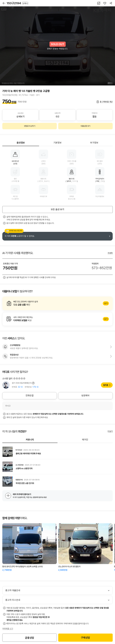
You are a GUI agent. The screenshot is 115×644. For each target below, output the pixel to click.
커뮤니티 (30, 440)
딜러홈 (106, 385)
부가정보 (94, 143)
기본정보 (57, 143)
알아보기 (57, 303)
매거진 (85, 440)
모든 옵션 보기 (57, 209)
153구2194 (18, 3)
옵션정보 (21, 143)
